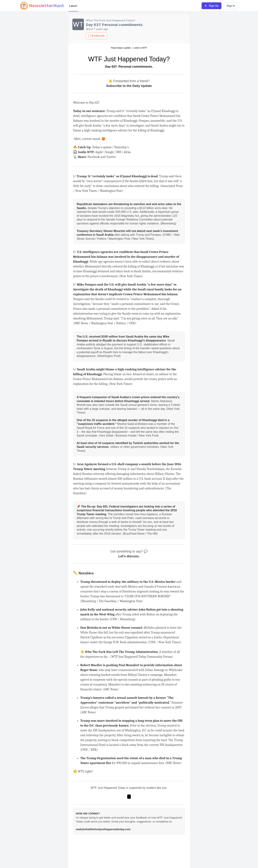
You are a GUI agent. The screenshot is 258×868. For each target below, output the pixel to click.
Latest (73, 6)
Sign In (231, 6)
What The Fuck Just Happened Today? (111, 20)
